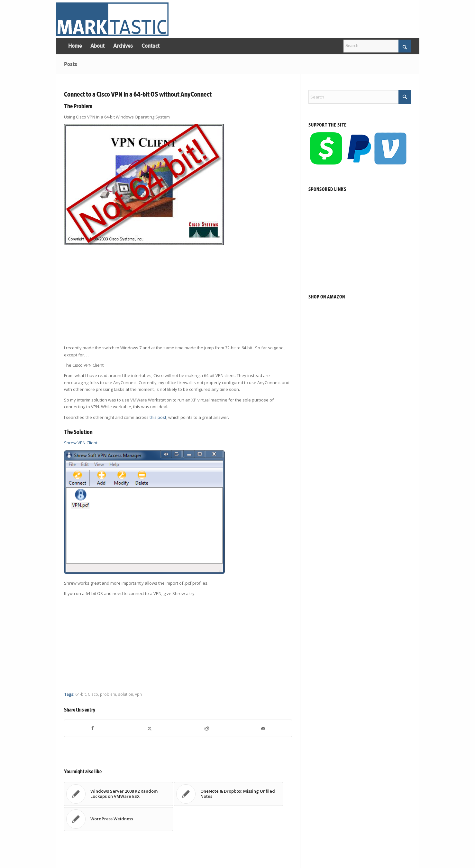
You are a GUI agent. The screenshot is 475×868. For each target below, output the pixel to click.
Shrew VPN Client (81, 443)
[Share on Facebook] (93, 728)
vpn (138, 694)
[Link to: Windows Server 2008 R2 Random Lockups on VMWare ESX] (119, 794)
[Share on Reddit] (206, 728)
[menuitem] (75, 46)
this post (158, 417)
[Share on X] (150, 728)
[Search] (377, 46)
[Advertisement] (178, 296)
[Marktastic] (112, 19)
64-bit (81, 694)
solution (126, 694)
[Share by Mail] (263, 728)
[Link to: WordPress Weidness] (119, 819)
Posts (71, 64)
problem (108, 694)
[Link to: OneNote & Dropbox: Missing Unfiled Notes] (228, 794)
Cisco (93, 694)
